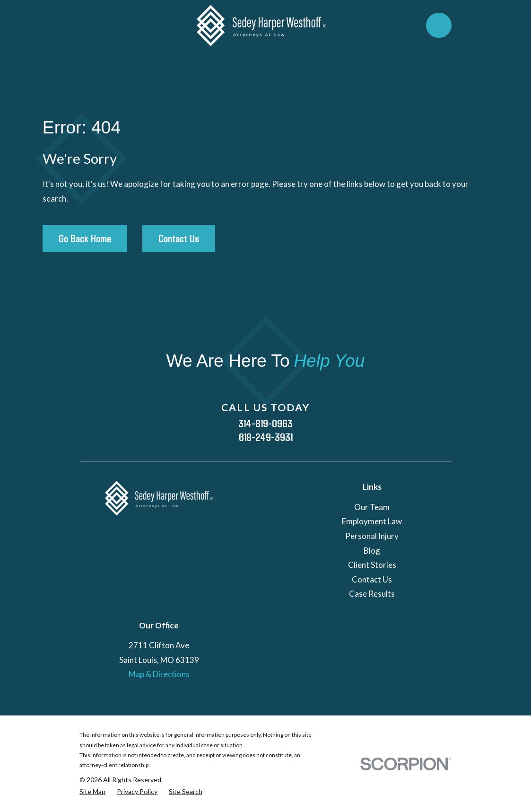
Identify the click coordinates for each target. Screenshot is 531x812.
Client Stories (372, 565)
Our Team (372, 507)
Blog (372, 551)
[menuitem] (92, 792)
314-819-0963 (265, 423)
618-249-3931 (266, 437)
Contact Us (179, 238)
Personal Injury (372, 536)
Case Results (372, 594)
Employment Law (372, 521)
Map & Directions (159, 674)
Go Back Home (85, 238)
